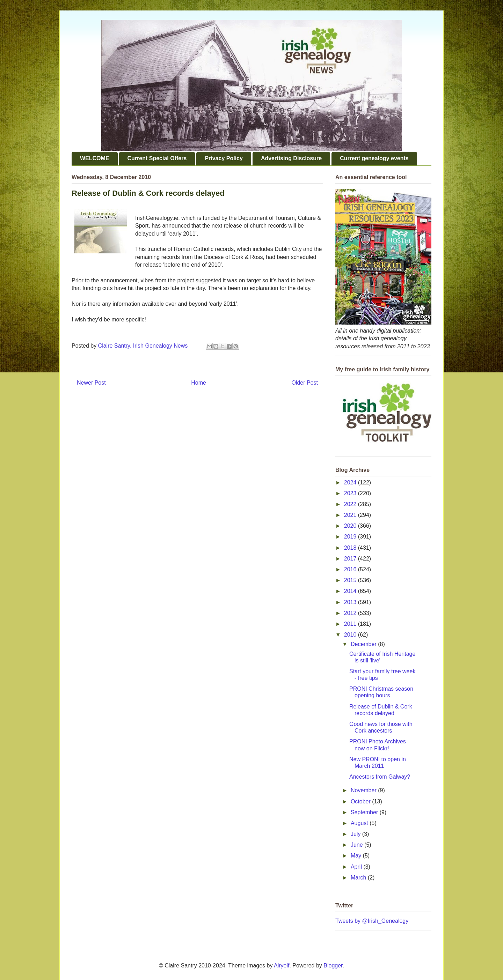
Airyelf (282, 966)
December (364, 644)
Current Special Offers (157, 158)
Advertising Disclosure (291, 158)
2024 (351, 482)
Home (199, 383)
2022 (351, 504)
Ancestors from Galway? (380, 777)
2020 (351, 526)
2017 (351, 559)
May (357, 856)
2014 (351, 591)
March (359, 878)
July (356, 834)
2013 (351, 602)
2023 (351, 493)
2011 (351, 624)
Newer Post (91, 383)
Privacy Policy (224, 158)
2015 (351, 580)
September (365, 812)
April (357, 867)
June (358, 845)
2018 (351, 548)
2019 (351, 537)
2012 (351, 613)
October (361, 801)
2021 (351, 515)
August (360, 823)
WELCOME (95, 158)
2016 (351, 569)
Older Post (305, 383)
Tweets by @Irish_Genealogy (372, 921)
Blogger (333, 966)
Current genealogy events (374, 158)
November (364, 790)
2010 (351, 635)
